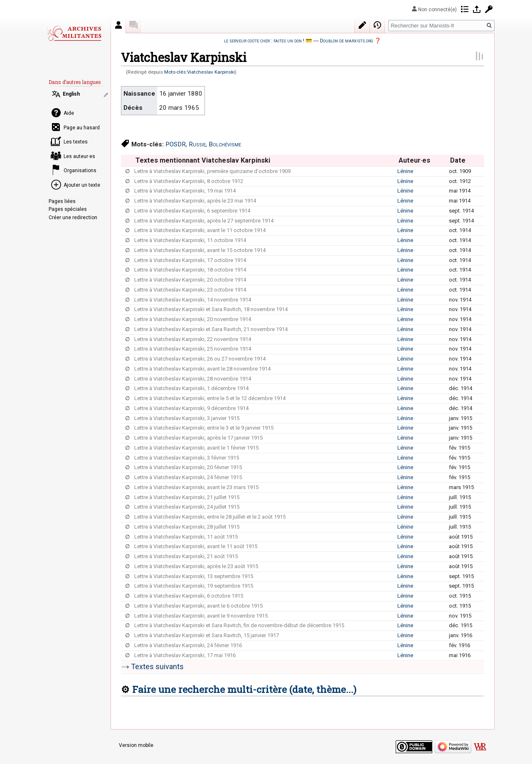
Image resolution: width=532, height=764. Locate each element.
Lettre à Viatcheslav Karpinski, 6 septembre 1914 (192, 211)
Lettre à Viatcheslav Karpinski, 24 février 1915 (188, 477)
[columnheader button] (127, 161)
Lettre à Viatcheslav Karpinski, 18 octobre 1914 (190, 270)
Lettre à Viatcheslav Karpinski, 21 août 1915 (186, 556)
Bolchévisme (225, 144)
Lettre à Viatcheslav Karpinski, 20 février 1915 (188, 467)
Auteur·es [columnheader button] (414, 160)
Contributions (465, 9)
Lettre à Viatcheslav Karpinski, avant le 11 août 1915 (196, 546)
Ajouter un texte (82, 185)
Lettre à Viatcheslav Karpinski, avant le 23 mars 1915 (196, 487)
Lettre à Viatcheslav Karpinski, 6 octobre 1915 (189, 596)
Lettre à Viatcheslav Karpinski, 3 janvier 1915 (187, 418)
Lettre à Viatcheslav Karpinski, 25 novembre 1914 (193, 349)
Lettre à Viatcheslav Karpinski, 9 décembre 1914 (191, 408)
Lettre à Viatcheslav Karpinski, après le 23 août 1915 (196, 566)
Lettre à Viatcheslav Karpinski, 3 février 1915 (187, 458)
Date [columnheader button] (458, 160)
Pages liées (62, 201)
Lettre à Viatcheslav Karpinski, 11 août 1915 (186, 537)
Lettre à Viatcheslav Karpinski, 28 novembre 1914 (193, 379)
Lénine (405, 171)
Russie (197, 144)
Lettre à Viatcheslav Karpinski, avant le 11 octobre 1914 (200, 230)
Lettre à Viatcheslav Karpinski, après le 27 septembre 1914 (204, 221)
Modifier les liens (107, 95)
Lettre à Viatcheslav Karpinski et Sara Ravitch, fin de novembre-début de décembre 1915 (239, 625)
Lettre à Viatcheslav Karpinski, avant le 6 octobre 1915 (198, 606)
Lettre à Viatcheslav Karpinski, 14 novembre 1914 (193, 300)
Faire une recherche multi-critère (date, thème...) (244, 689)
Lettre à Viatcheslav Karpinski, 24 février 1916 (188, 645)
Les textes (76, 142)
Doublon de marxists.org (347, 41)
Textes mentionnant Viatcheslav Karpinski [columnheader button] (203, 160)
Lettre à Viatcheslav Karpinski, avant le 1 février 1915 (196, 448)
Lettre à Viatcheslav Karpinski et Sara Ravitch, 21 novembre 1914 (211, 329)
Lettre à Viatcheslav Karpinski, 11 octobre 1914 (190, 240)
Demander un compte (489, 9)
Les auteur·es (79, 156)
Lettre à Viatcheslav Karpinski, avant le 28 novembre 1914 (202, 369)
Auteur (118, 25)
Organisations (80, 171)
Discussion (133, 25)
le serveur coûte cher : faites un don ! (264, 41)
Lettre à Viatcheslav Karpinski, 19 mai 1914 (185, 191)
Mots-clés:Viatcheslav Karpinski (199, 72)
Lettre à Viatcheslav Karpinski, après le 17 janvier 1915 (198, 438)
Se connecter (477, 9)
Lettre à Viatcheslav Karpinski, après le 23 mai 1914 (195, 201)
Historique (377, 25)
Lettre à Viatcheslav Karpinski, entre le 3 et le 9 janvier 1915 (204, 428)
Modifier (362, 25)
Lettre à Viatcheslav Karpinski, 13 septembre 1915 (194, 576)
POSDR (176, 144)
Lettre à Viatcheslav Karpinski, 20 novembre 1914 (193, 319)
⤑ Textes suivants (153, 666)
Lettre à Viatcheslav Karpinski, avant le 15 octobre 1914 (200, 250)
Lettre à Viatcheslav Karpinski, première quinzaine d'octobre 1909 (212, 171)
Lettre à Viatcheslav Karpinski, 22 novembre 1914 (193, 339)
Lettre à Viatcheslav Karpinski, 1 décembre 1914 (191, 388)
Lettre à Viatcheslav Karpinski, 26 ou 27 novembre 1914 (200, 359)
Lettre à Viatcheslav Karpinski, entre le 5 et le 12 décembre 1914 (210, 398)
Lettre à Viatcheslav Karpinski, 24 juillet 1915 (187, 507)
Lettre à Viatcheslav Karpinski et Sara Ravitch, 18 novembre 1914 (211, 309)
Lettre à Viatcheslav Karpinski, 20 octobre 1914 (190, 280)
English (71, 94)
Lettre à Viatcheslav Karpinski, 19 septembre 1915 (194, 586)
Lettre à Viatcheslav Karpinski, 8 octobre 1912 (189, 181)
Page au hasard (82, 128)
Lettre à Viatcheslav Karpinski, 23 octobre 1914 (190, 290)
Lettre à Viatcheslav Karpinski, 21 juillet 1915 (187, 497)
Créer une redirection (73, 218)
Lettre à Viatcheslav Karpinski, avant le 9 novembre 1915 (201, 616)
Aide (69, 113)
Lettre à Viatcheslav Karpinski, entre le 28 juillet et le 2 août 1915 (210, 517)
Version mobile (136, 745)
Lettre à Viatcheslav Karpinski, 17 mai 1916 (185, 655)
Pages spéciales (68, 209)
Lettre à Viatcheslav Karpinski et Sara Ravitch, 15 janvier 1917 (207, 635)
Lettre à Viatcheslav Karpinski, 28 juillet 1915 (187, 527)
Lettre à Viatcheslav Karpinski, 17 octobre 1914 (190, 260)
